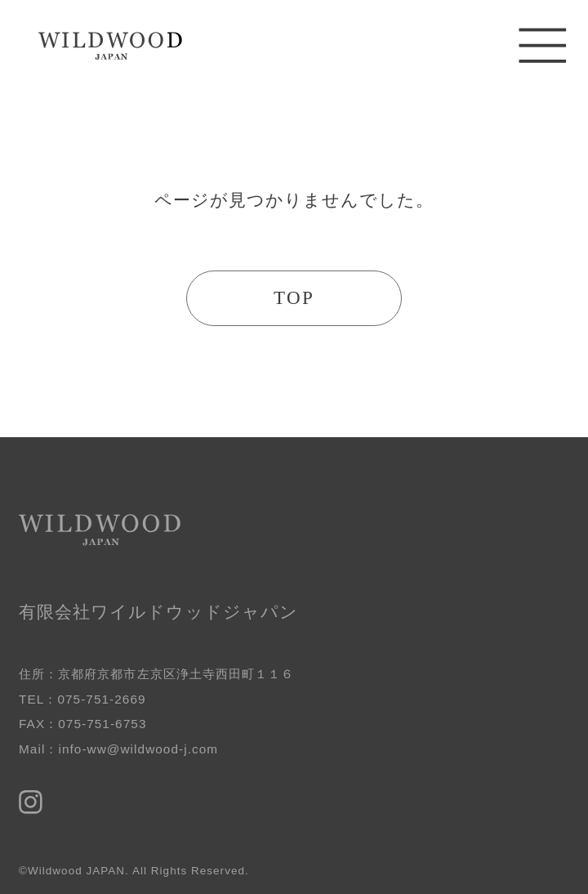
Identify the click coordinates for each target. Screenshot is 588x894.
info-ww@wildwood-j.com (138, 749)
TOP (294, 297)
